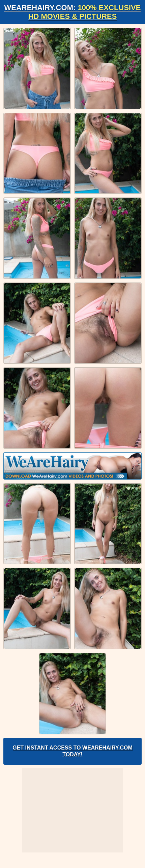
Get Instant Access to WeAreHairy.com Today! (72, 751)
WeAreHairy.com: (72, 12)
